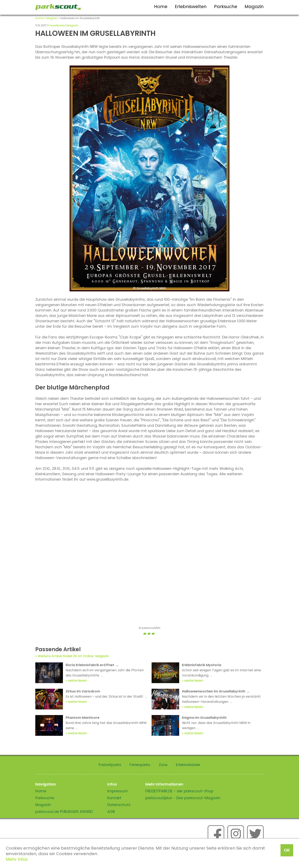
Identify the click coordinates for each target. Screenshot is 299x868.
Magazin (254, 7)
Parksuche (226, 7)
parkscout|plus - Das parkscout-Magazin (183, 798)
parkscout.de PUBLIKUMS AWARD (64, 812)
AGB (111, 812)
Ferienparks (140, 765)
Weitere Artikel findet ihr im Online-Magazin (73, 656)
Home (161, 7)
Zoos (163, 765)
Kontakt (114, 798)
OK (287, 850)
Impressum (118, 791)
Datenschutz (119, 805)
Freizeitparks (57, 25)
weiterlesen (77, 681)
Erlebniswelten (191, 7)
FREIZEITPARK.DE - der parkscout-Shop (179, 791)
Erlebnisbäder (188, 765)
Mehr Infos (17, 859)
